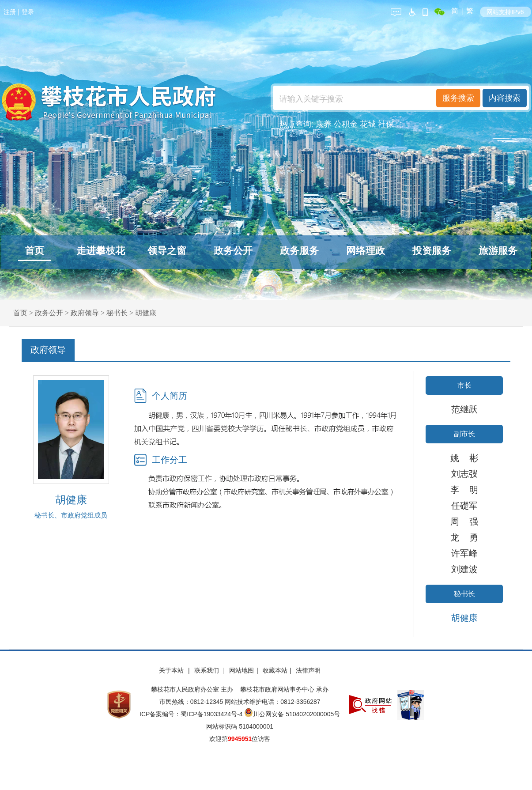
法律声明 (308, 670)
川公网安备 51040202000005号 (292, 714)
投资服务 (432, 251)
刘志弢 (464, 474)
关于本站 (172, 670)
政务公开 (233, 251)
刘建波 (464, 569)
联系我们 (208, 670)
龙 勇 (464, 537)
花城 (368, 124)
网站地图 (241, 670)
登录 (28, 12)
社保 (386, 124)
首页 (34, 251)
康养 (324, 124)
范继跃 (464, 409)
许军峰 (464, 553)
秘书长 (117, 313)
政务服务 (299, 251)
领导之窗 (167, 251)
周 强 (464, 522)
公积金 (346, 124)
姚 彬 (464, 458)
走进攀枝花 (101, 251)
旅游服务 (498, 251)
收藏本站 (275, 670)
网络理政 (366, 251)
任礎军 (464, 506)
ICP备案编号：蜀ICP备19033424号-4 (192, 714)
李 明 (464, 490)
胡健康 (146, 313)
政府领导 (85, 313)
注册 (10, 12)
